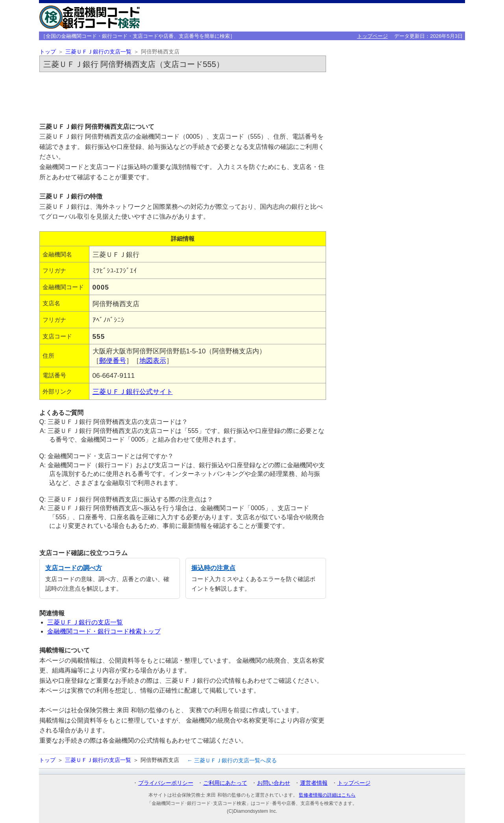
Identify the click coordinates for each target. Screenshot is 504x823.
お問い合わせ (274, 783)
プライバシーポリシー (166, 783)
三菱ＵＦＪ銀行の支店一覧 (98, 52)
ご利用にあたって (225, 783)
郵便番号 (113, 360)
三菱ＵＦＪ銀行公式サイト (133, 392)
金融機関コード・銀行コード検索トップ (104, 631)
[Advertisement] (183, 97)
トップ (48, 52)
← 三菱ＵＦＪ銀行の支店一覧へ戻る (232, 760)
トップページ (372, 36)
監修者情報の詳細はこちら (327, 795)
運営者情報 (314, 783)
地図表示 (153, 360)
